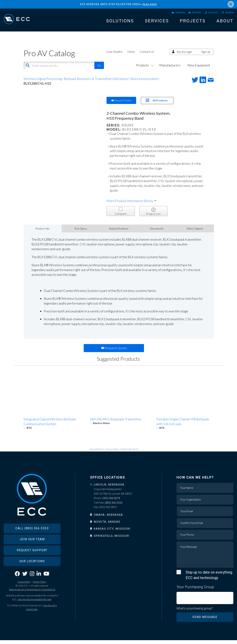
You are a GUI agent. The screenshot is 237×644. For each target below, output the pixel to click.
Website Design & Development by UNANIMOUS (32, 599)
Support (191, 13)
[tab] (118, 488)
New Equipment (199, 69)
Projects (193, 22)
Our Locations (32, 571)
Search (228, 13)
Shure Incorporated (144, 82)
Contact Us (147, 55)
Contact (210, 13)
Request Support (32, 560)
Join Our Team (32, 549)
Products (144, 69)
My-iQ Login (184, 55)
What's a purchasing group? (195, 612)
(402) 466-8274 (111, 502)
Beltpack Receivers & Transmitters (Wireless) (96, 82)
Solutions (120, 22)
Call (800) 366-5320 (32, 538)
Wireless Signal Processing (43, 82)
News (131, 55)
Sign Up (206, 55)
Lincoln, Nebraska (109, 488)
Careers (172, 13)
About (225, 22)
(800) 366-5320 (114, 506)
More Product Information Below (132, 205)
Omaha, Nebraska (108, 518)
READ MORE (150, 4)
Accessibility (24, 592)
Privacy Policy (113, 453)
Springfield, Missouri (112, 540)
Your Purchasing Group (195, 591)
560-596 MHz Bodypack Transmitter (116, 423)
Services (157, 22)
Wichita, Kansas (107, 526)
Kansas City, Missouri (112, 533)
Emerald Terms (97, 453)
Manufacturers (170, 69)
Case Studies (114, 55)
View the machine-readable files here (34, 609)
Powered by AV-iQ (130, 453)
